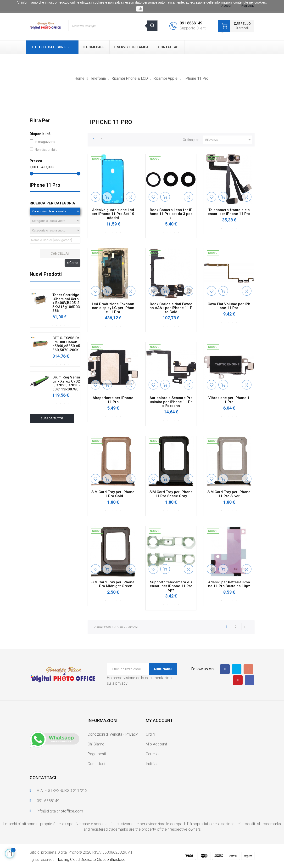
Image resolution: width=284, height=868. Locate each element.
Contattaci (96, 764)
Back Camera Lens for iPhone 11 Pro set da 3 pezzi (171, 214)
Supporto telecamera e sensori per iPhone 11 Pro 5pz (171, 586)
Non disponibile (46, 150)
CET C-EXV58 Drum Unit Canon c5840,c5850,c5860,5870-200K (66, 344)
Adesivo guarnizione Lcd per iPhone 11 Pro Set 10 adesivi (113, 214)
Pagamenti (97, 754)
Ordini (150, 734)
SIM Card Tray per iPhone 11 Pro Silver (229, 494)
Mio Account (156, 744)
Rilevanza (229, 140)
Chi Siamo (96, 744)
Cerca (72, 263)
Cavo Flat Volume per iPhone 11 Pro (229, 306)
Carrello (152, 754)
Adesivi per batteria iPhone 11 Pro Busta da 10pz (229, 584)
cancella (60, 254)
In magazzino (45, 142)
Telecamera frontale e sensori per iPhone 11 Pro (229, 212)
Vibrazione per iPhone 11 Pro (229, 400)
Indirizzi (152, 764)
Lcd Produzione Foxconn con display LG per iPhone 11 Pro (113, 308)
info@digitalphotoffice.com (60, 811)
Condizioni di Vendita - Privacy (113, 734)
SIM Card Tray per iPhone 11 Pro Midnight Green (113, 584)
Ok (140, 9)
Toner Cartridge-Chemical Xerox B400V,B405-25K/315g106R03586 (66, 303)
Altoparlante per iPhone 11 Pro (113, 400)
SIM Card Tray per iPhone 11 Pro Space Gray (171, 494)
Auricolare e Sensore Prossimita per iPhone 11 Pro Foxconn (171, 402)
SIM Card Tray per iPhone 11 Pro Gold (113, 494)
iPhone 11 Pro (45, 185)
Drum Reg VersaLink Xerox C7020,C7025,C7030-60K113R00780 (66, 383)
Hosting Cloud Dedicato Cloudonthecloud (91, 860)
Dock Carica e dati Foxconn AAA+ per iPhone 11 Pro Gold (171, 308)
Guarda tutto (52, 418)
